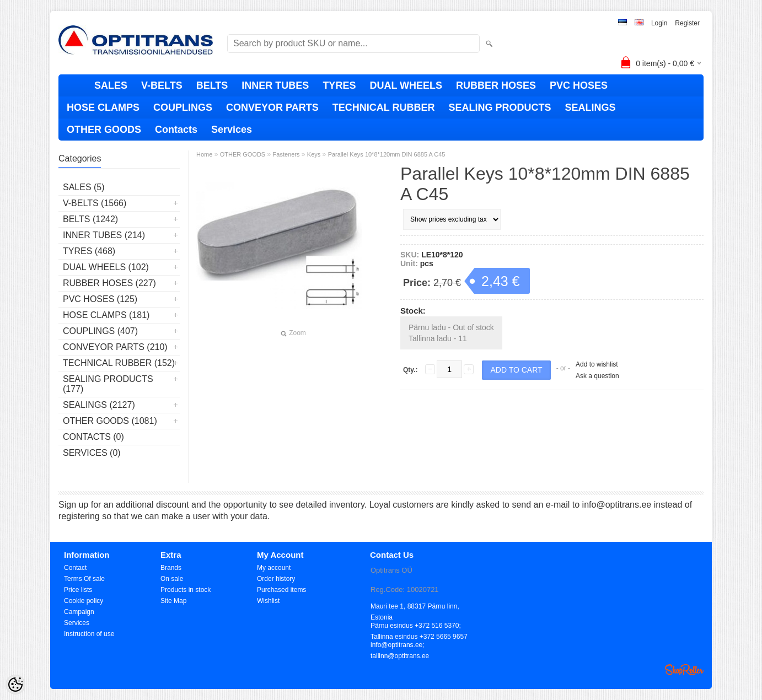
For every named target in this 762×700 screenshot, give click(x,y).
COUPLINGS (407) (100, 331)
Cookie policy (84, 601)
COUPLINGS (183, 107)
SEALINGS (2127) (99, 405)
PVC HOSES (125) (100, 299)
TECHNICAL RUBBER (384, 107)
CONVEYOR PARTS (272, 107)
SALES (111, 85)
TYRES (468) (89, 251)
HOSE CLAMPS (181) (106, 315)
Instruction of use (89, 634)
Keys (314, 154)
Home (204, 154)
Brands (171, 568)
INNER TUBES (275, 85)
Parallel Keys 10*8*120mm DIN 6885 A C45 (387, 154)
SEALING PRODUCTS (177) (108, 384)
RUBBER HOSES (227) (109, 283)
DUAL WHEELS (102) (106, 267)
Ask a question (597, 376)
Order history (276, 579)
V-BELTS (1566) (95, 203)
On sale (172, 579)
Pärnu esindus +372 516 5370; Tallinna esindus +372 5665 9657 (419, 626)
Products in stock (186, 590)
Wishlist (268, 601)
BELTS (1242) (90, 219)
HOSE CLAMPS (103, 107)
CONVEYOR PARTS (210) (115, 347)
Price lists (78, 590)
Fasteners (286, 154)
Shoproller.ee (684, 670)
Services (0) (92, 453)
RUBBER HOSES (496, 85)
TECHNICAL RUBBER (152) (119, 363)
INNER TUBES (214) (104, 235)
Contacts (176, 130)
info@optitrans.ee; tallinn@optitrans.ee (400, 646)
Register (687, 23)
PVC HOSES (579, 85)
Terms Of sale (84, 579)
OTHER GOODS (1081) (110, 421)
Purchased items (281, 590)
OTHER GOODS (104, 130)
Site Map (173, 601)
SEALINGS (590, 107)
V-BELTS (162, 85)
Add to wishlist (597, 364)
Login (659, 23)
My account (274, 568)
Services (232, 130)
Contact (75, 568)
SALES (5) (84, 187)
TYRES (339, 85)
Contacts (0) (93, 437)
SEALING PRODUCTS (500, 107)
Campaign (79, 612)
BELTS (212, 85)
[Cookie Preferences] (15, 685)
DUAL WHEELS (406, 85)
